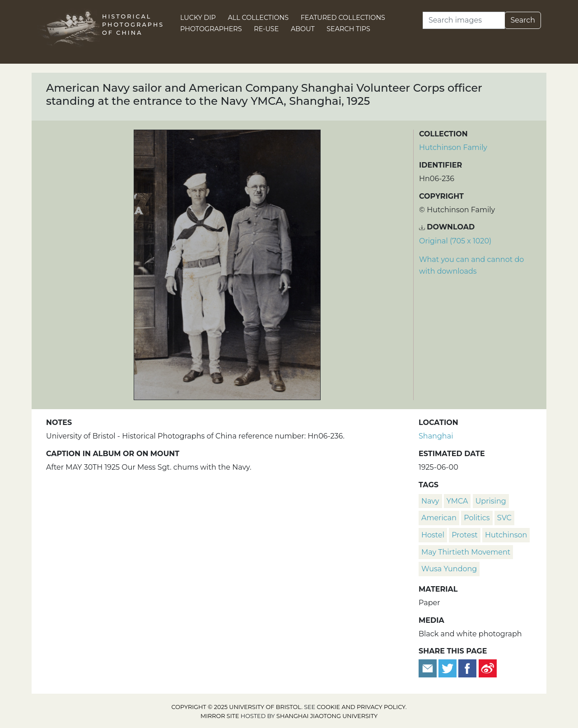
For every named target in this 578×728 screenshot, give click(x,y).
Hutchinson (506, 535)
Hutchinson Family (453, 147)
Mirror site (220, 716)
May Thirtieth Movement (466, 552)
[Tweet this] (448, 668)
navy (430, 501)
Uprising (491, 501)
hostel (433, 535)
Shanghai (436, 436)
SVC (504, 518)
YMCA (457, 501)
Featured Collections (343, 18)
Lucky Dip (198, 18)
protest (465, 535)
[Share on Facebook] (467, 668)
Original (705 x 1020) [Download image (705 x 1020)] (455, 241)
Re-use (266, 29)
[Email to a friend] (429, 668)
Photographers (211, 29)
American (439, 518)
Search (523, 20)
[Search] (464, 20)
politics (477, 518)
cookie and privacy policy (361, 707)
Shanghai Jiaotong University (327, 716)
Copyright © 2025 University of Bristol (237, 707)
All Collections (259, 18)
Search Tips (348, 29)
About (303, 29)
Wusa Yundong (449, 569)
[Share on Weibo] (488, 668)
